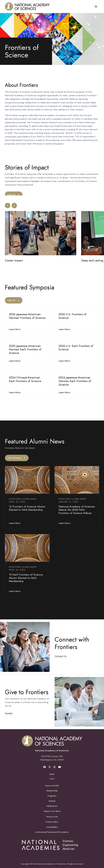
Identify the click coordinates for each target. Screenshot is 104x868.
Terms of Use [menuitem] (52, 817)
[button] (8, 206)
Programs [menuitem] (52, 796)
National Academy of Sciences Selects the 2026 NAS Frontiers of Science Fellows (77, 510)
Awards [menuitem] (52, 801)
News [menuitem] (52, 774)
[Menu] (96, 7)
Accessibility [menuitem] (52, 827)
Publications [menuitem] (52, 806)
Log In (52, 779)
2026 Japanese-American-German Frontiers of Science (27, 316)
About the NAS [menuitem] (52, 786)
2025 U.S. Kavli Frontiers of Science (76, 348)
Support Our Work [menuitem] (52, 811)
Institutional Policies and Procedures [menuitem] (52, 832)
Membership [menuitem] (52, 791)
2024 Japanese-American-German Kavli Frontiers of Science (75, 381)
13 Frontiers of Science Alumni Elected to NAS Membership (27, 508)
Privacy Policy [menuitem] (52, 822)
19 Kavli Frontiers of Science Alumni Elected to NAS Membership (26, 578)
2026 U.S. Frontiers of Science (72, 316)
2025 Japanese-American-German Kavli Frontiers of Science (25, 349)
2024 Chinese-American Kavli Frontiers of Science (25, 379)
